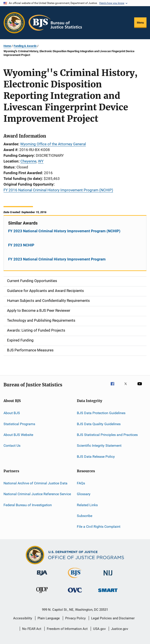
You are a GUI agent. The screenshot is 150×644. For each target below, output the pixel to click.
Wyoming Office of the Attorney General (53, 144)
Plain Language (49, 618)
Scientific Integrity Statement (99, 446)
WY (41, 161)
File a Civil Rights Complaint (99, 527)
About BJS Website (18, 435)
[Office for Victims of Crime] (75, 593)
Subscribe (85, 516)
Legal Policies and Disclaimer (113, 618)
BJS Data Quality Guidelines (99, 424)
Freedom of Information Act (67, 629)
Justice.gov (120, 629)
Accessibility (23, 618)
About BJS (12, 413)
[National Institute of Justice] (108, 576)
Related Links (87, 505)
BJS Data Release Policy (96, 456)
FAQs (81, 483)
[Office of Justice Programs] (14, 23)
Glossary (84, 494)
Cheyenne (28, 161)
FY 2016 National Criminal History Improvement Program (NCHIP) (58, 190)
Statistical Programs (19, 424)
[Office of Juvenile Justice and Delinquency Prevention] (42, 594)
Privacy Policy (75, 618)
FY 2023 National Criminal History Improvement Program (57, 259)
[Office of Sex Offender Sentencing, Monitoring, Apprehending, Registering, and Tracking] (108, 593)
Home (7, 46)
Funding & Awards (25, 46)
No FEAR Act (32, 629)
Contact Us (12, 446)
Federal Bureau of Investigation (28, 505)
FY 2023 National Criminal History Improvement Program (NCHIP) (64, 231)
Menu (140, 23)
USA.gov (99, 629)
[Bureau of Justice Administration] (42, 576)
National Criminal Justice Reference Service (37, 494)
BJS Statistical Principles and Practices (107, 435)
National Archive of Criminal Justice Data (35, 483)
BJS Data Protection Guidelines (101, 413)
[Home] (55, 23)
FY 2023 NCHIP (21, 245)
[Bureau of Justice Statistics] (75, 579)
